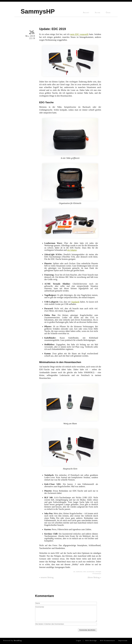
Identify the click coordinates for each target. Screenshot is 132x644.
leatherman (79, 572)
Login (79, 641)
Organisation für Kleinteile (70, 184)
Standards (75, 302)
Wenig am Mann (70, 404)
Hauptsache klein (70, 449)
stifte (85, 572)
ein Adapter (72, 250)
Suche (98, 12)
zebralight (98, 572)
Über (108, 12)
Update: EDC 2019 (53, 29)
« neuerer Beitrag (46, 577)
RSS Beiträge (91, 641)
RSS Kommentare (107, 641)
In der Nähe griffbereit (70, 139)
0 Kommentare (97, 573)
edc (74, 572)
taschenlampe (91, 572)
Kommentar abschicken (87, 630)
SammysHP (38, 11)
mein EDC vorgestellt (79, 34)
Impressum (123, 641)
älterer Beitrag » (94, 577)
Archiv (86, 12)
